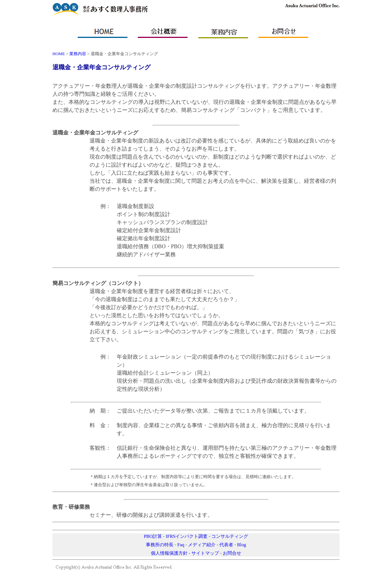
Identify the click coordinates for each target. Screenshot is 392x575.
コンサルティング (230, 536)
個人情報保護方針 (169, 553)
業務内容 (78, 54)
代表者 (226, 545)
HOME (59, 54)
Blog (241, 545)
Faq (181, 545)
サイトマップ (205, 553)
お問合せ (232, 553)
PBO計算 (153, 536)
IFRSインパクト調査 (187, 536)
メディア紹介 (202, 545)
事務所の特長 (160, 545)
